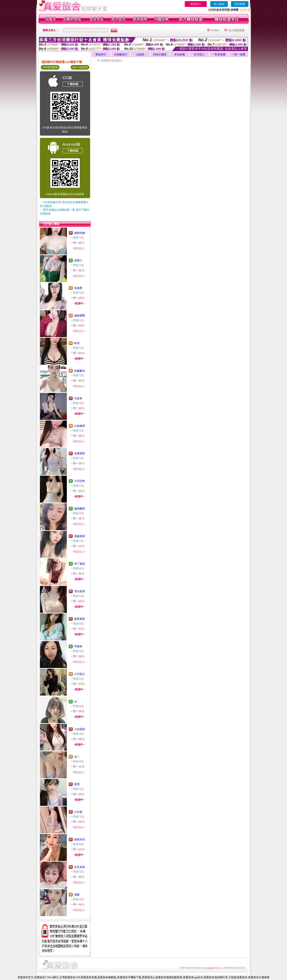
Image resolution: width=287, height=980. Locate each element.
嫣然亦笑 (80, 839)
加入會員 (219, 4)
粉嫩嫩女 (80, 371)
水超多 (78, 398)
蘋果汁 (78, 260)
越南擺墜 (80, 316)
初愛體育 (80, 453)
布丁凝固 (80, 564)
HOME (215, 30)
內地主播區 (160, 54)
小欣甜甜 (80, 729)
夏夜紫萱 (80, 619)
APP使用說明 (50, 67)
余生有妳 (80, 867)
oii (76, 702)
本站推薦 (180, 54)
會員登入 (196, 4)
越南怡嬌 (80, 233)
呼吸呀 (78, 646)
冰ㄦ (77, 757)
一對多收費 (219, 54)
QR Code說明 (80, 67)
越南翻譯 (80, 509)
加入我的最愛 (236, 30)
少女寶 (78, 812)
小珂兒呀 (80, 481)
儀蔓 (77, 895)
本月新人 (199, 54)
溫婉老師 (80, 536)
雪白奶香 (80, 591)
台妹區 (140, 54)
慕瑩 (77, 784)
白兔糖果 (80, 426)
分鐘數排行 (121, 54)
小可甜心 (80, 674)
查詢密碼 (240, 4)
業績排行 (101, 54)
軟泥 (77, 343)
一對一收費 (239, 54)
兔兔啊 (78, 288)
